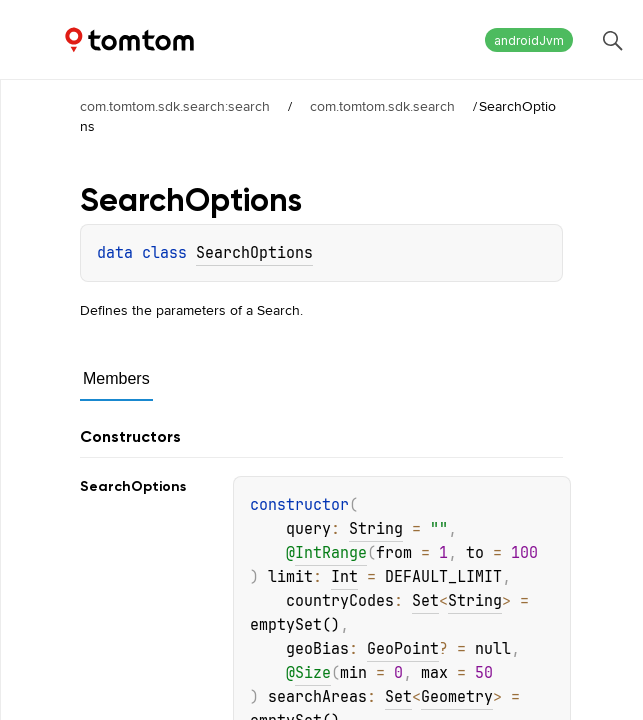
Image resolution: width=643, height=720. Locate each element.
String (376, 529)
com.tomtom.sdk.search (382, 106)
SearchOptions (254, 253)
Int (344, 577)
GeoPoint (403, 649)
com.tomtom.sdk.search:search (175, 106)
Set (425, 601)
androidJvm (529, 40)
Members (116, 378)
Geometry (457, 697)
